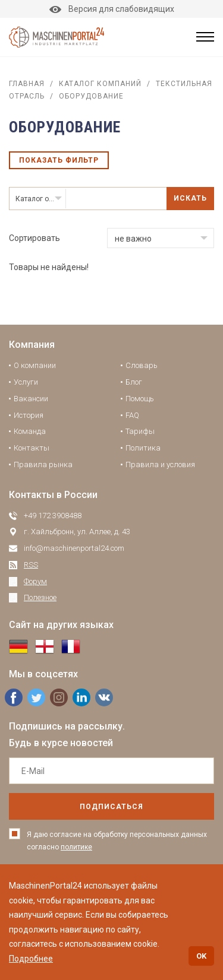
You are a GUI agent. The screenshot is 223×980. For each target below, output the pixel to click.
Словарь (142, 365)
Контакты (32, 448)
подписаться (111, 807)
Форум (35, 581)
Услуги (26, 382)
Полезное (40, 597)
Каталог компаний (100, 84)
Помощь (140, 399)
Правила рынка (43, 464)
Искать (190, 198)
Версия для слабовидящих (112, 9)
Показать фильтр (59, 160)
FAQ (132, 415)
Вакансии (31, 399)
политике (76, 847)
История (29, 415)
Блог (134, 382)
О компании (35, 365)
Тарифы (140, 431)
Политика (143, 448)
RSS (31, 565)
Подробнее (31, 959)
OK (201, 956)
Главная (27, 84)
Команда (30, 431)
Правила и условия (160, 464)
